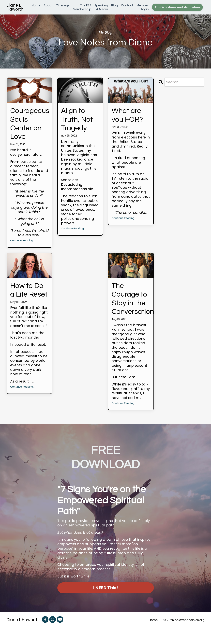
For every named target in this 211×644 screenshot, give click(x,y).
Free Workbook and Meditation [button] (177, 7)
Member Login (143, 7)
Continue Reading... (22, 244)
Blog (114, 5)
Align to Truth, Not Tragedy (78, 121)
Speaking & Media (101, 7)
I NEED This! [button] (106, 604)
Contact (127, 5)
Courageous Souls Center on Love (29, 125)
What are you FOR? (129, 116)
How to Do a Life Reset (29, 299)
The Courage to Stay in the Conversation (131, 309)
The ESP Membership (82, 7)
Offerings (63, 5)
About (48, 5)
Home (36, 5)
